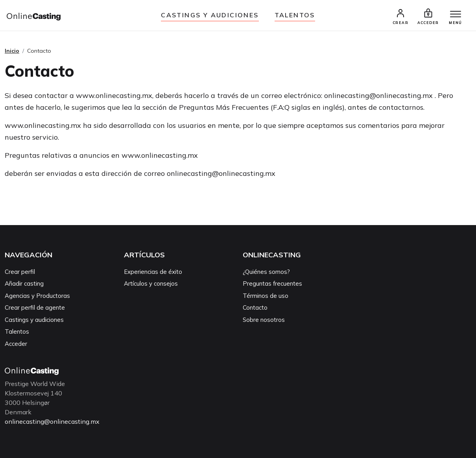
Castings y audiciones (210, 15)
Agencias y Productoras (37, 296)
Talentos (295, 15)
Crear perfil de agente (35, 307)
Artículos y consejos (151, 283)
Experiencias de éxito (153, 272)
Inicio (12, 51)
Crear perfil (20, 272)
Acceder (16, 344)
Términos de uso (266, 296)
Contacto (255, 307)
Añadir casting (24, 283)
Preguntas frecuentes (272, 283)
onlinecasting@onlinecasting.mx (52, 421)
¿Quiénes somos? (266, 272)
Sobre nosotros (264, 320)
